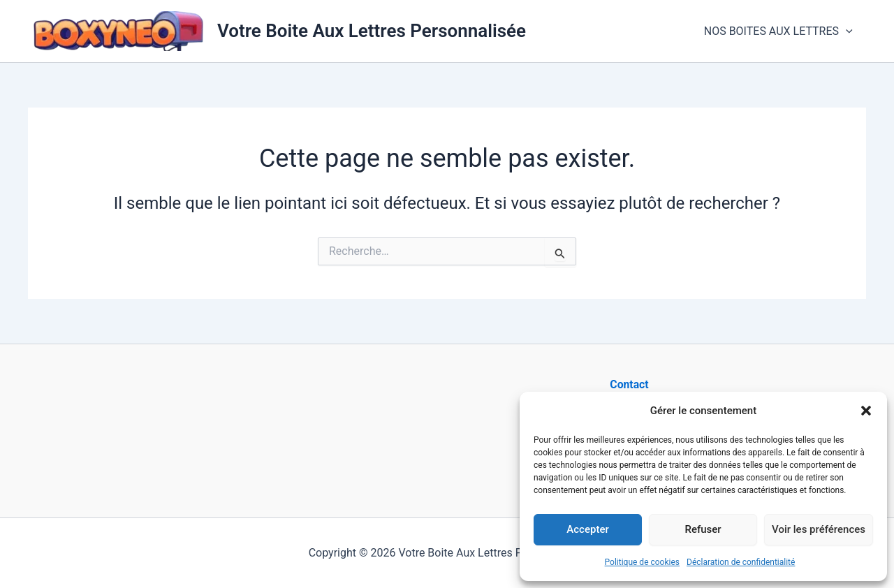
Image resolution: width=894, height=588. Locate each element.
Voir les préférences (819, 529)
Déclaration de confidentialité (741, 562)
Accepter (587, 529)
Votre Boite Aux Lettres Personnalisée (372, 31)
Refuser (703, 529)
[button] (866, 411)
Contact (629, 384)
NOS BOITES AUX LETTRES (781, 31)
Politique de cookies (642, 562)
